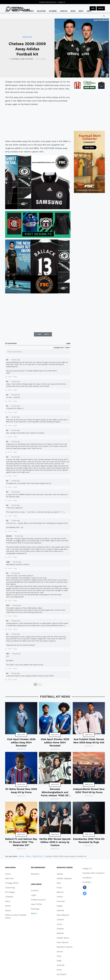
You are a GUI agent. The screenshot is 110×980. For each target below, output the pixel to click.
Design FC (62, 2)
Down (10, 377)
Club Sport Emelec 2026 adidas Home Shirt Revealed (55, 742)
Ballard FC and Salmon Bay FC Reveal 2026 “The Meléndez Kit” (21, 842)
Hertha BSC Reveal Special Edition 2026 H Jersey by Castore (55, 842)
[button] (38, 913)
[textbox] (38, 352)
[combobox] (104, 16)
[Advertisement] (38, 123)
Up (6, 377)
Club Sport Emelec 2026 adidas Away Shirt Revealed (21, 742)
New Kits (21, 735)
